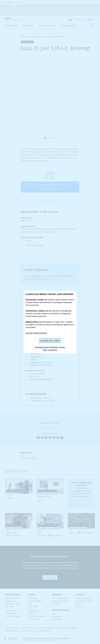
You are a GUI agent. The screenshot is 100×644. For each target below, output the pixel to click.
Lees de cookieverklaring (36, 333)
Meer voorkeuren (50, 350)
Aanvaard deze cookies (50, 341)
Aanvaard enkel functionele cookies (50, 347)
